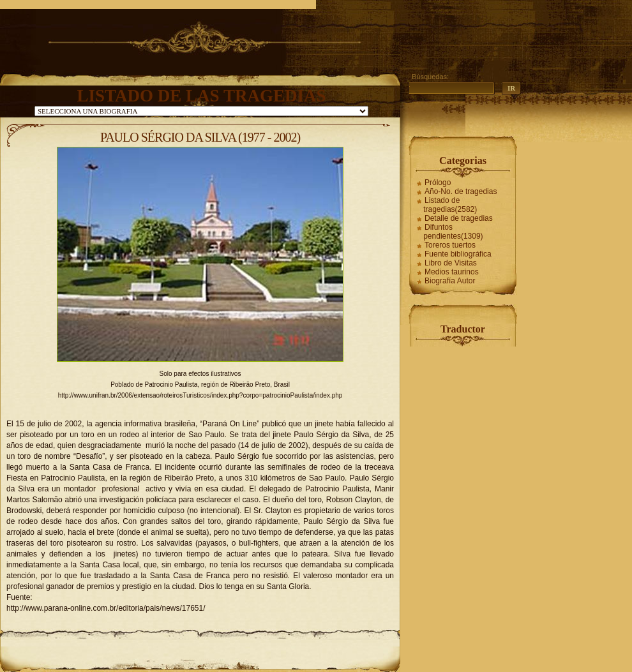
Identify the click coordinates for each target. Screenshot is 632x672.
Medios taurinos (452, 272)
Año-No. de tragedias (461, 191)
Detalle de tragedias (459, 218)
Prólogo (438, 183)
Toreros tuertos (450, 245)
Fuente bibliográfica (458, 254)
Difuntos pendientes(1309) (453, 232)
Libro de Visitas (451, 263)
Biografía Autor (450, 281)
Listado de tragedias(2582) (450, 205)
